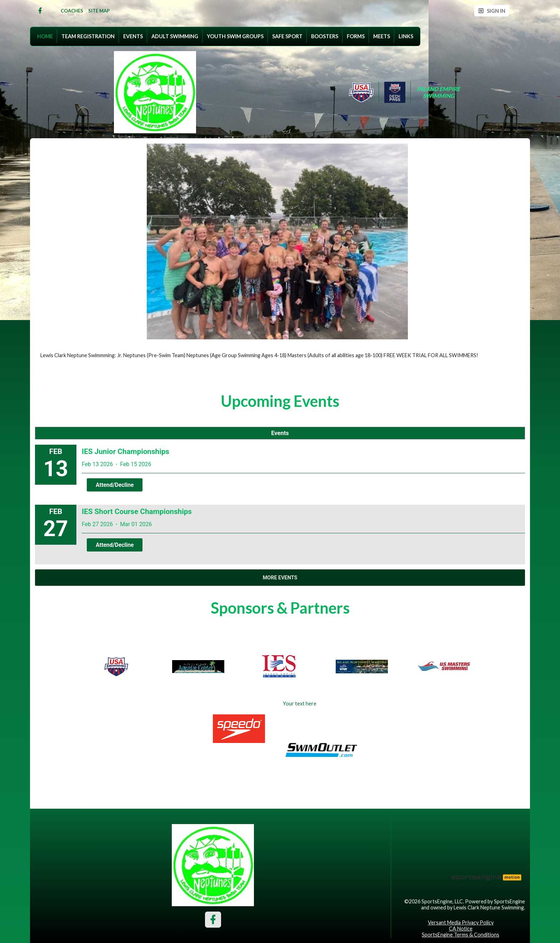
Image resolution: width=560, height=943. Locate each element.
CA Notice (461, 929)
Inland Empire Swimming (439, 92)
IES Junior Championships (126, 451)
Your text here (300, 703)
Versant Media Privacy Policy (461, 922)
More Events (280, 578)
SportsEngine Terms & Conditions (461, 935)
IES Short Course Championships (137, 512)
